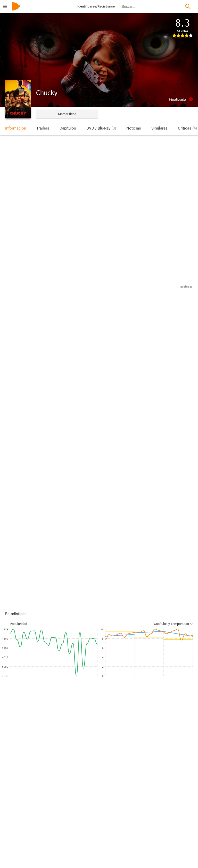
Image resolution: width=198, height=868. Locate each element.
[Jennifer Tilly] (21, 746)
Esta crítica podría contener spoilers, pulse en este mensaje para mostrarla (87, 454)
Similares (159, 128)
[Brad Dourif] (82, 746)
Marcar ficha (67, 114)
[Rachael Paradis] (153, 814)
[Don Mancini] (153, 800)
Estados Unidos (16, 174)
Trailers (43, 128)
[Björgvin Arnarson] (113, 746)
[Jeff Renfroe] (57, 829)
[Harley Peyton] (153, 829)
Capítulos (68, 128)
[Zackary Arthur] (52, 746)
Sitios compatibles (138, 288)
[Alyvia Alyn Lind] (144, 746)
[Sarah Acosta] (153, 843)
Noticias (134, 128)
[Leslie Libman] (57, 843)
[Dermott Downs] (57, 814)
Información (16, 128)
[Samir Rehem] (57, 800)
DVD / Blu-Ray (101, 128)
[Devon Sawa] (175, 746)
